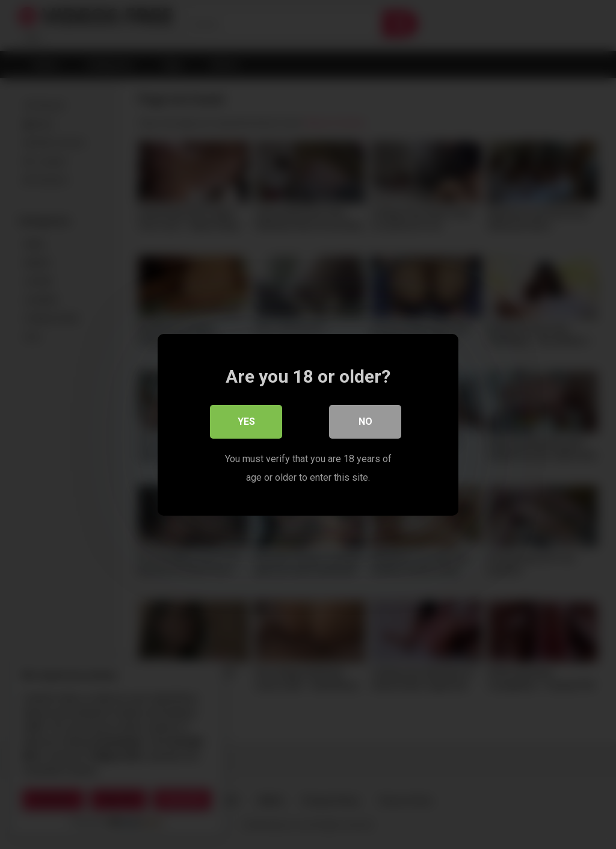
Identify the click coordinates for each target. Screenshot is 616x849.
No (365, 421)
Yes (246, 421)
